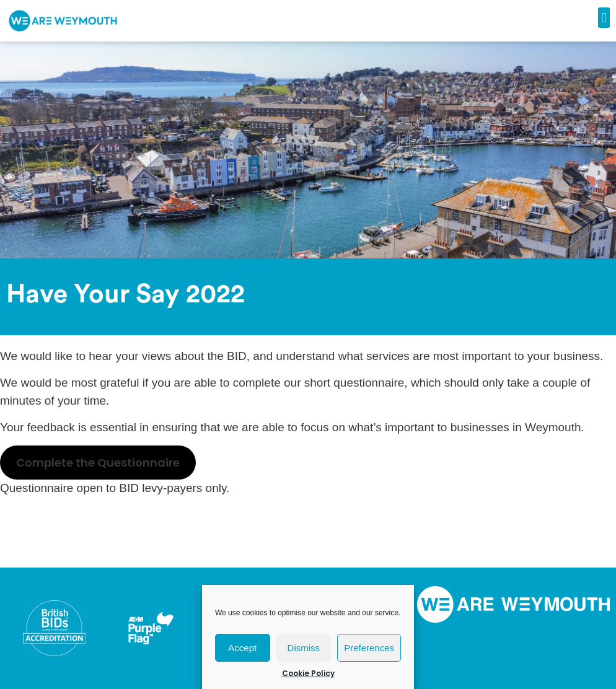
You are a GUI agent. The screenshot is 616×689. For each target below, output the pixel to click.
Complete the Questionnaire (98, 463)
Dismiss (304, 648)
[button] (604, 18)
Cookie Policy (308, 673)
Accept (242, 648)
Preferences (369, 648)
